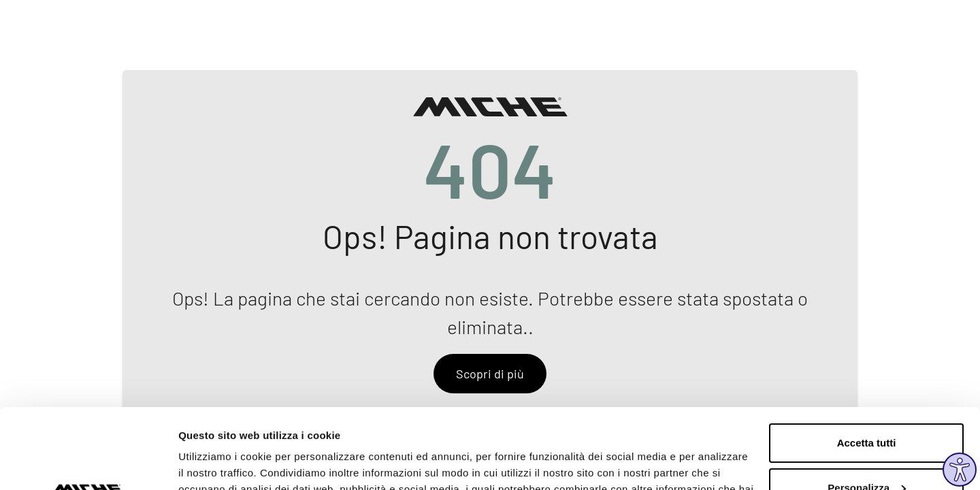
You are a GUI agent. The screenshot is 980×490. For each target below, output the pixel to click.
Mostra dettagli (215, 463)
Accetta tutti (867, 363)
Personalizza (867, 407)
